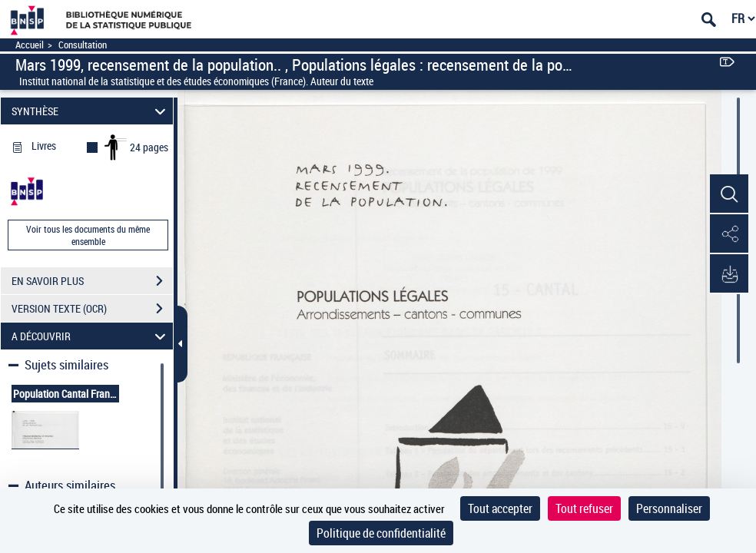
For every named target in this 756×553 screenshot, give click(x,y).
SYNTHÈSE (91, 111)
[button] (729, 194)
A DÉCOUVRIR (91, 336)
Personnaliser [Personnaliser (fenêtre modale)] (669, 508)
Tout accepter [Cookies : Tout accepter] (500, 508)
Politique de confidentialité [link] (381, 533)
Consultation (83, 45)
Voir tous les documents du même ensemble (88, 235)
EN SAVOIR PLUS (92, 281)
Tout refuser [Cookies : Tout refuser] (584, 508)
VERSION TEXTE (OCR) (92, 309)
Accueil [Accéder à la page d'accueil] (30, 45)
